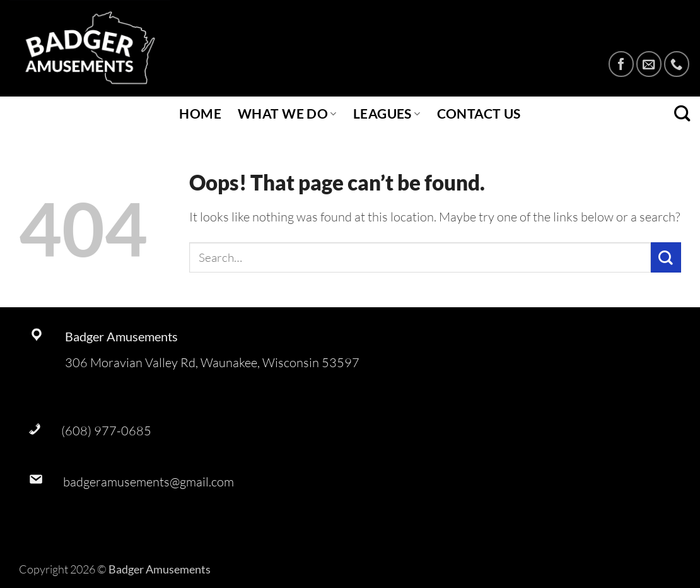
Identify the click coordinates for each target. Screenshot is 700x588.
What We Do (287, 114)
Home (200, 114)
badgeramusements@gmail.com (149, 482)
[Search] (682, 114)
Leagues (387, 114)
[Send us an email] (649, 64)
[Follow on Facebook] (621, 64)
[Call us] (677, 64)
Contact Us (479, 114)
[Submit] (666, 257)
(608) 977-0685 (106, 431)
